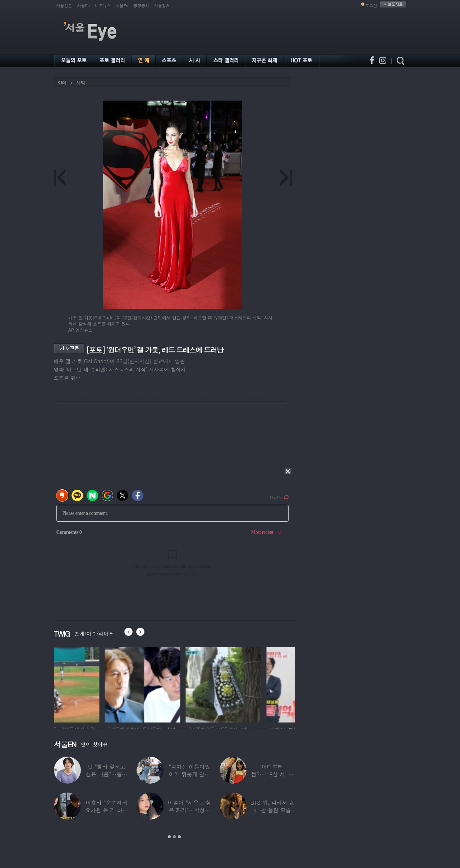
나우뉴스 (103, 6)
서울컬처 (162, 6)
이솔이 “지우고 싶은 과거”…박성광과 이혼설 (189, 810)
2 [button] (174, 837)
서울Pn (84, 6)
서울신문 (64, 6)
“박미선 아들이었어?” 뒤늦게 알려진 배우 (189, 774)
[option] (92, 684)
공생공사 (141, 6)
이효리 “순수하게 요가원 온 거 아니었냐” (107, 810)
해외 (80, 83)
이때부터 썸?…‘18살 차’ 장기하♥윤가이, (272, 774)
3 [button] (179, 837)
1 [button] (169, 837)
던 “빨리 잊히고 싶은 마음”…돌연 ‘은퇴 (106, 774)
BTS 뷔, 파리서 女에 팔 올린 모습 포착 (272, 810)
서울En (122, 6)
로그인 (371, 6)
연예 (62, 83)
